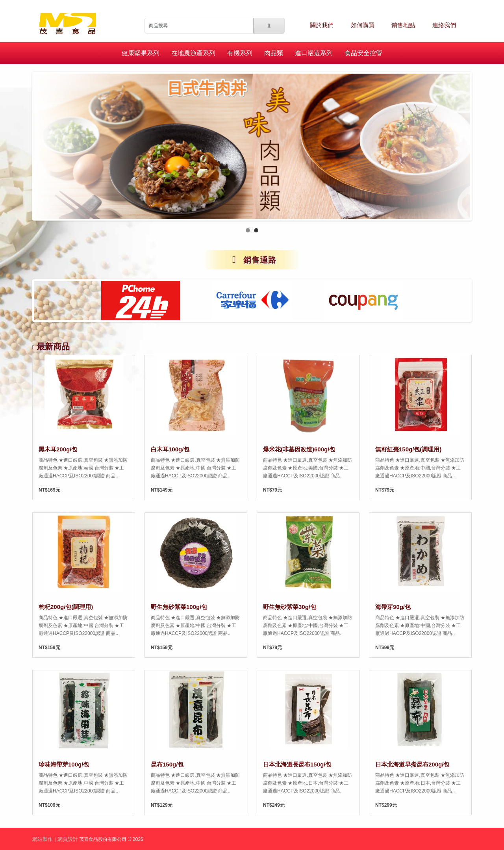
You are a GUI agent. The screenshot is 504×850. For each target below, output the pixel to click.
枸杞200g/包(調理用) (66, 607)
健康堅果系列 (141, 53)
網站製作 (43, 839)
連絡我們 (444, 25)
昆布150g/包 (167, 764)
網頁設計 (68, 839)
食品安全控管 (363, 53)
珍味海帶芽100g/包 (64, 764)
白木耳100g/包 (170, 449)
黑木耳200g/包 (58, 449)
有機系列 (240, 53)
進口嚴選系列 (314, 53)
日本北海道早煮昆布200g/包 (412, 764)
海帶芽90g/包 (393, 607)
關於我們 (322, 25)
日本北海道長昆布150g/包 (297, 764)
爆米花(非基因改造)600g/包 (299, 449)
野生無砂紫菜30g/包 (290, 607)
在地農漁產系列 (193, 53)
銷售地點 (403, 25)
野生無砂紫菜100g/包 (179, 607)
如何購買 (363, 25)
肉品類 (274, 53)
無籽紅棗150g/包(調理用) (408, 449)
